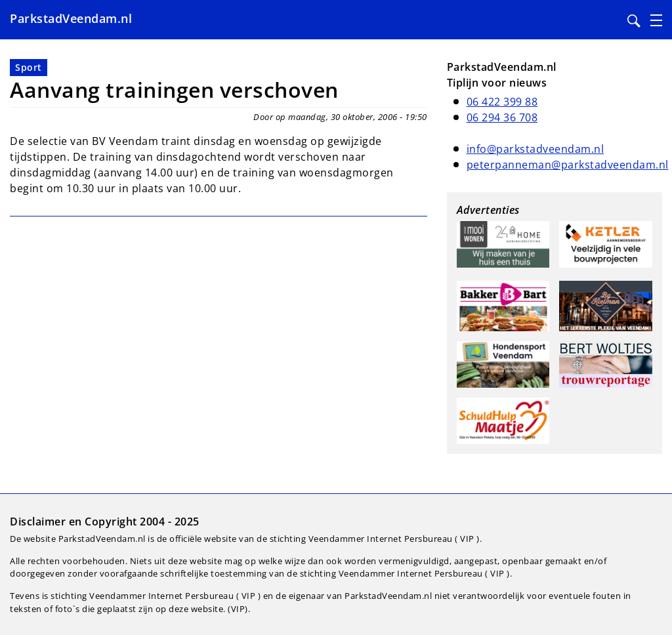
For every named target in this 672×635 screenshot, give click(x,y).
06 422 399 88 (502, 102)
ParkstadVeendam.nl (71, 18)
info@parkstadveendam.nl (535, 149)
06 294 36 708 (502, 117)
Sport (29, 67)
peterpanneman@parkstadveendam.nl (568, 165)
